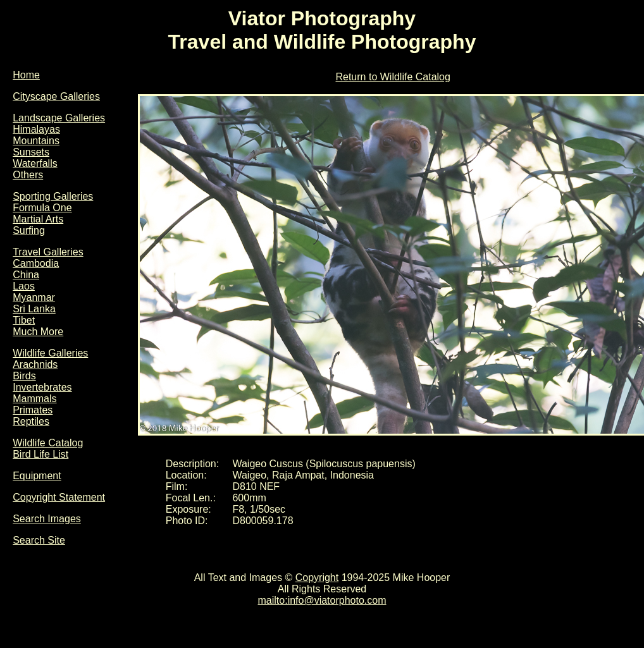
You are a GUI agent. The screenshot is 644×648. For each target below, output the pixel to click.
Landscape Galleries (59, 118)
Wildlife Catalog (48, 443)
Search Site (39, 540)
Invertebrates (42, 387)
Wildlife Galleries (50, 353)
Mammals (34, 399)
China (26, 275)
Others (28, 175)
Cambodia (36, 263)
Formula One (42, 208)
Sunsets (31, 152)
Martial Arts (38, 219)
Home (26, 75)
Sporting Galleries (53, 196)
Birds (24, 376)
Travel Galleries (48, 252)
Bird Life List (40, 454)
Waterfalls (35, 163)
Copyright (317, 578)
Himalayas (36, 129)
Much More (38, 332)
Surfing (29, 230)
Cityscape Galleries (56, 96)
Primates (33, 410)
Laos (24, 286)
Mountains (36, 141)
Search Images (47, 519)
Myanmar (34, 297)
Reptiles (31, 421)
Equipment (37, 476)
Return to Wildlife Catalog (393, 77)
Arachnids (35, 364)
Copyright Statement (59, 497)
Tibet (24, 320)
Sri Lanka (34, 309)
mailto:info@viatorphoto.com (322, 600)
